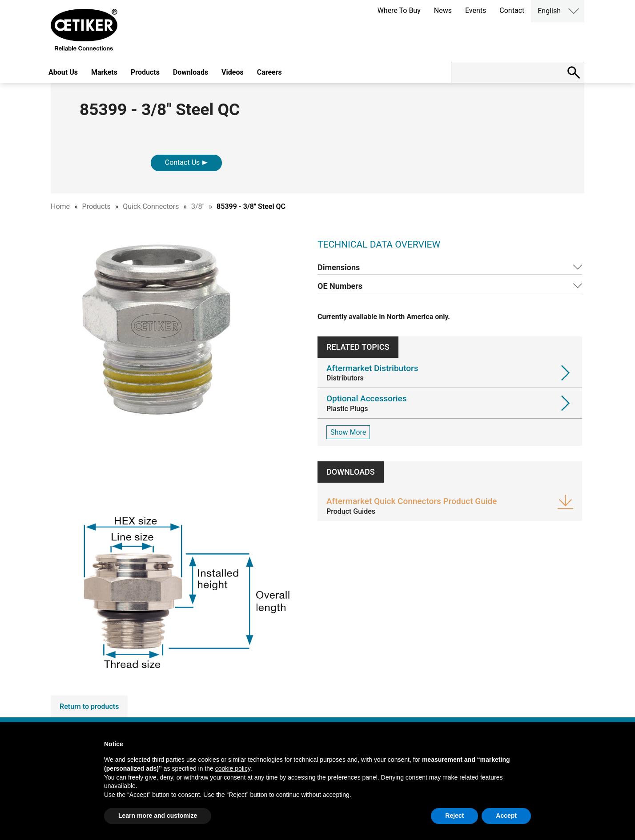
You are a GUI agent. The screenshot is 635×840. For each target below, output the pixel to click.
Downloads (191, 72)
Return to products (89, 706)
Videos (233, 72)
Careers (269, 72)
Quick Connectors (151, 206)
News (443, 10)
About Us (63, 72)
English (549, 11)
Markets (104, 72)
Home (60, 206)
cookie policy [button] (233, 768)
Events (476, 10)
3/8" (198, 206)
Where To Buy (399, 10)
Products (145, 72)
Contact (512, 10)
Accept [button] (506, 816)
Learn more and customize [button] (158, 816)
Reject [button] (454, 816)
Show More (348, 432)
